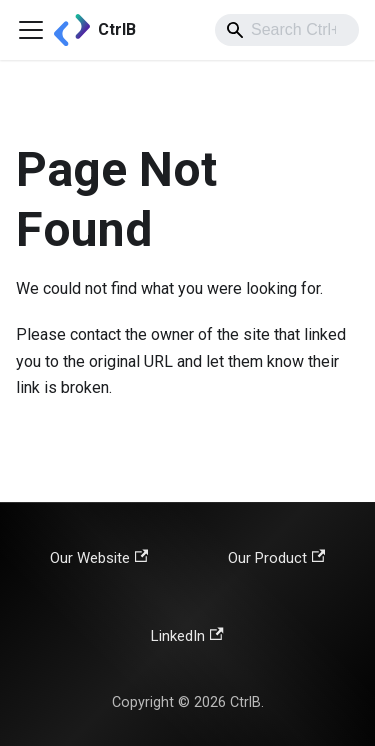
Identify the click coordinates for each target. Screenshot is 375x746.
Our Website (99, 558)
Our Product (276, 558)
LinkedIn (187, 636)
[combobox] (287, 30)
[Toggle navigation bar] (31, 30)
